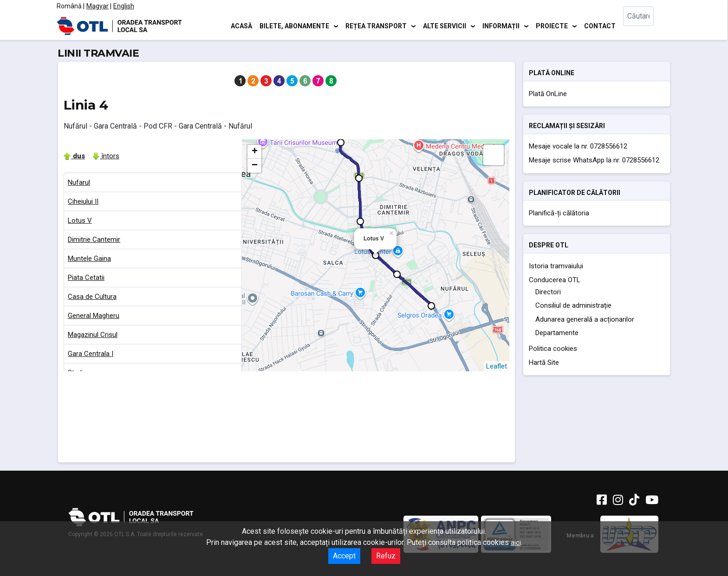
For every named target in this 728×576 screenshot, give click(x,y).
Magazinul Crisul (93, 335)
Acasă (241, 26)
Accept (344, 556)
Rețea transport (376, 26)
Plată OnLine (548, 94)
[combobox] (646, 26)
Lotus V (80, 220)
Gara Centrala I (91, 354)
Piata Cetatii (86, 278)
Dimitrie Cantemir (94, 239)
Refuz (386, 556)
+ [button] (255, 152)
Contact (600, 26)
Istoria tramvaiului (556, 266)
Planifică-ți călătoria (559, 213)
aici (516, 543)
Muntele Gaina (89, 259)
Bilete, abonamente (294, 26)
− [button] (255, 166)
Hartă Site (544, 362)
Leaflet (497, 366)
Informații (501, 26)
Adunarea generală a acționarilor (585, 319)
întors (106, 156)
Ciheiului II (83, 201)
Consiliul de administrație (573, 305)
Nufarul (79, 182)
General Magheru (94, 316)
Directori (548, 292)
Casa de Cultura (92, 297)
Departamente (557, 333)
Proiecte (552, 26)
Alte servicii (445, 26)
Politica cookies (553, 349)
